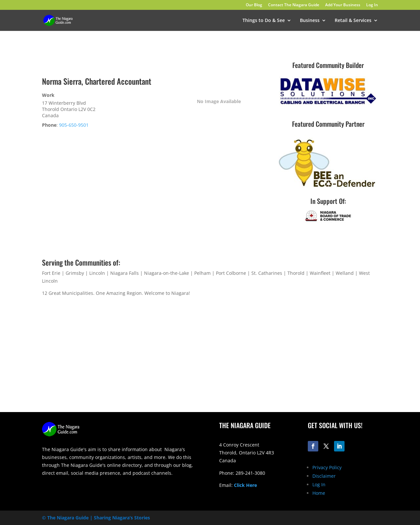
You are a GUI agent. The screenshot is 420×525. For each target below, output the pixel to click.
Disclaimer (324, 476)
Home (319, 493)
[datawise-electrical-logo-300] (328, 105)
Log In (372, 5)
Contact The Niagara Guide (294, 5)
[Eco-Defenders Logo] (327, 189)
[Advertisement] (299, 361)
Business (310, 21)
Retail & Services (353, 21)
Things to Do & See (264, 21)
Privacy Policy (327, 467)
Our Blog (254, 5)
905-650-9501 (74, 125)
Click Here (245, 485)
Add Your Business (343, 5)
